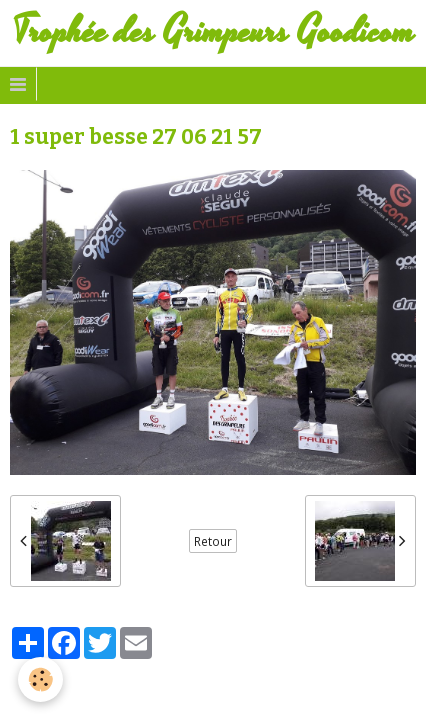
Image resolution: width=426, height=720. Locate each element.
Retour (213, 541)
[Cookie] (40, 679)
